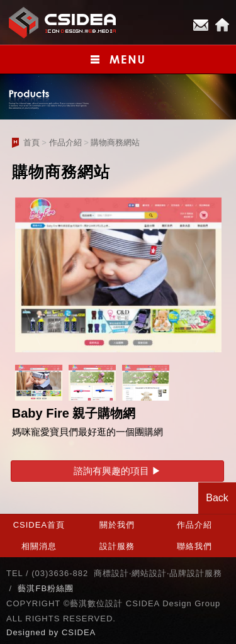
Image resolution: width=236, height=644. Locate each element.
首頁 (31, 142)
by (55, 632)
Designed (28, 632)
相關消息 (39, 546)
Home (222, 25)
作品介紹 (65, 142)
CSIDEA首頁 (39, 525)
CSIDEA (79, 632)
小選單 (118, 59)
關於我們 (117, 525)
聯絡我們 (194, 546)
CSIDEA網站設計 (63, 22)
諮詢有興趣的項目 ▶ (117, 471)
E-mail (201, 25)
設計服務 (117, 546)
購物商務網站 (115, 142)
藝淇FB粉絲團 (46, 588)
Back (217, 498)
